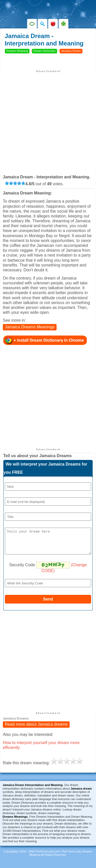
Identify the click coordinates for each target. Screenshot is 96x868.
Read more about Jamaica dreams (36, 729)
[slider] (15, 183)
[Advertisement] (48, 121)
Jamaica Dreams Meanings (30, 327)
